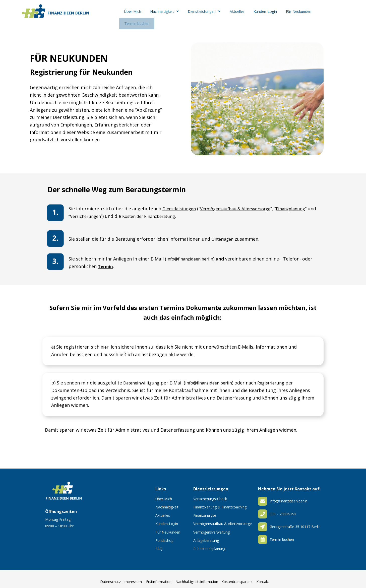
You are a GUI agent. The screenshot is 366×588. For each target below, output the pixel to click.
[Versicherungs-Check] (193, 493)
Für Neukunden (293, 15)
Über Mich (131, 15)
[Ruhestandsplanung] (193, 543)
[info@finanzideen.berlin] (263, 497)
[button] (162, 15)
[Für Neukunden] (155, 527)
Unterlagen (224, 234)
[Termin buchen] (263, 536)
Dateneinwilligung (143, 378)
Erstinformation (159, 578)
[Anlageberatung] (193, 535)
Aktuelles (234, 15)
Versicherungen (97, 211)
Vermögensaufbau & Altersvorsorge (242, 204)
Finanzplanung (303, 204)
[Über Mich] (155, 493)
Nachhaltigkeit (162, 15)
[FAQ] (155, 543)
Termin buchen (329, 15)
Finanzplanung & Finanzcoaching (220, 503)
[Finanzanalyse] (193, 510)
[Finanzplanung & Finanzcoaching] (193, 502)
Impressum (133, 578)
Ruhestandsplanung (209, 545)
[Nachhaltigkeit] (155, 502)
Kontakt (263, 578)
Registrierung (280, 378)
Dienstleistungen (202, 15)
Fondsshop (164, 536)
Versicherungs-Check (210, 495)
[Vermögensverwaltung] (193, 527)
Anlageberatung (206, 536)
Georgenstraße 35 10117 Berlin (295, 523)
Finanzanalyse (205, 511)
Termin (106, 261)
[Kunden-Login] (155, 518)
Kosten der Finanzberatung (164, 211)
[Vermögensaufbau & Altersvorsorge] (193, 518)
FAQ (159, 545)
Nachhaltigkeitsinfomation (197, 578)
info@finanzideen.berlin (192, 254)
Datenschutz (110, 578)
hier (105, 342)
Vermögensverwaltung (211, 528)
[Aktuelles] (155, 510)
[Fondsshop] (155, 535)
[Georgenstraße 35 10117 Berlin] (263, 523)
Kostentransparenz (237, 578)
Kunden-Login (260, 15)
